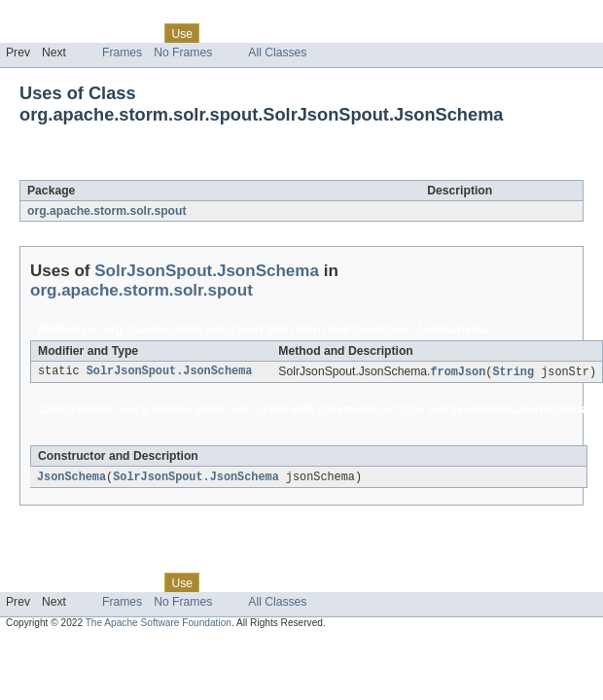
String (513, 372)
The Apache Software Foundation (159, 625)
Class (139, 33)
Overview (31, 33)
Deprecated (277, 33)
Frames (122, 52)
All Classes (277, 52)
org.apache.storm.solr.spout (106, 211)
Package (90, 33)
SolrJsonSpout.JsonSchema (213, 169)
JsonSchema (71, 478)
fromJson (458, 372)
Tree (222, 33)
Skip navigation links (53, 17)
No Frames (183, 52)
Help (371, 33)
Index (333, 33)
